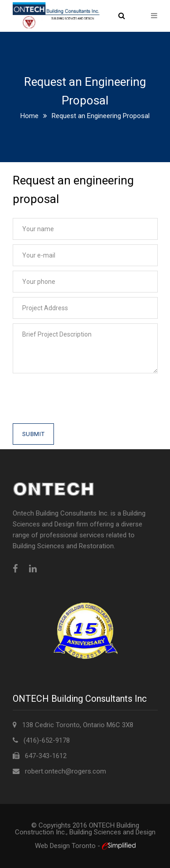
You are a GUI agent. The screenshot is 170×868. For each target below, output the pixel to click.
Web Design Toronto (66, 846)
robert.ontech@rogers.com (66, 771)
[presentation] (82, 406)
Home (29, 116)
